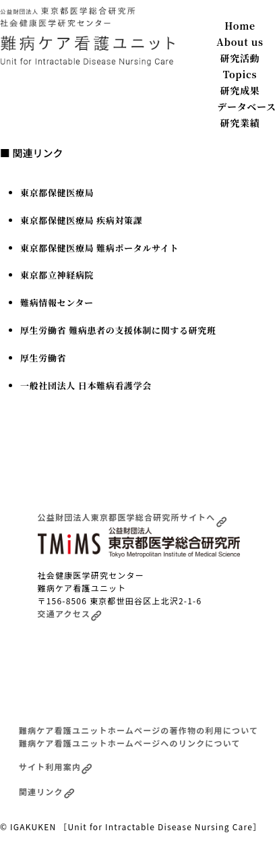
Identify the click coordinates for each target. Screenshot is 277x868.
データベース (247, 107)
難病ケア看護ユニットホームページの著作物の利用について (138, 730)
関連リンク (47, 791)
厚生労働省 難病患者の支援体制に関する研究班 (118, 330)
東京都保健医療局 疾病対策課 (81, 220)
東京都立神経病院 (57, 275)
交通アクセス (70, 613)
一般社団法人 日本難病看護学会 (86, 385)
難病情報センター (57, 302)
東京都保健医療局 (57, 193)
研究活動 (240, 58)
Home (240, 26)
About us (240, 42)
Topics (240, 74)
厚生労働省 (43, 358)
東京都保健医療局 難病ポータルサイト (99, 248)
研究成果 (240, 90)
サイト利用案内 (56, 766)
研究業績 (240, 123)
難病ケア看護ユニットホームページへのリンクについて (130, 743)
